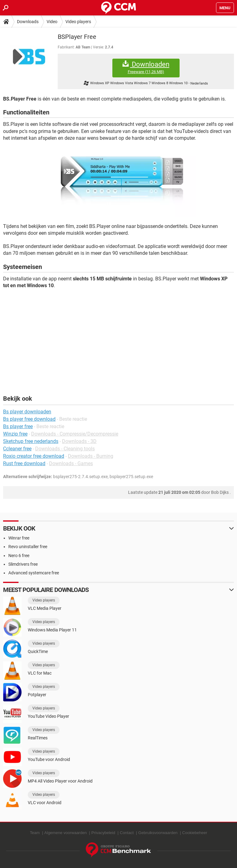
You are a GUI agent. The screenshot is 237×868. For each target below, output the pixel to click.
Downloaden (146, 67)
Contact (127, 833)
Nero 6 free (19, 556)
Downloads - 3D (79, 441)
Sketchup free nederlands (31, 441)
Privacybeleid (103, 833)
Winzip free (15, 434)
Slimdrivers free (23, 564)
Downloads (28, 22)
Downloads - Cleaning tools (65, 449)
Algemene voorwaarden (66, 833)
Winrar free (19, 538)
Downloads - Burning (91, 456)
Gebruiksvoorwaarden (158, 833)
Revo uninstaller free (28, 547)
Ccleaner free (17, 449)
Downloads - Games (71, 463)
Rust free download (24, 463)
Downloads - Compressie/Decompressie (75, 434)
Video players (78, 22)
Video (52, 22)
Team (35, 833)
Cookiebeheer (195, 833)
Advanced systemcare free (34, 573)
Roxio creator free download (34, 456)
